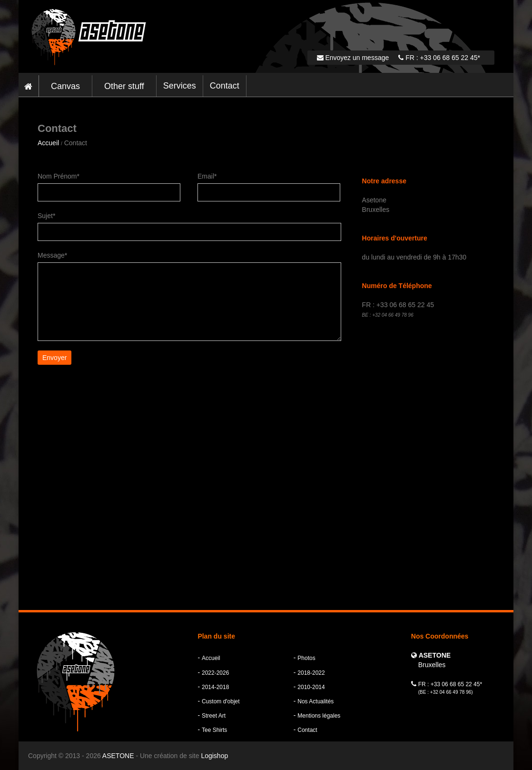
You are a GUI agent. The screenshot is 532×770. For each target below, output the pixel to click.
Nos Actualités (315, 701)
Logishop (214, 756)
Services (180, 86)
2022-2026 (215, 673)
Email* (207, 176)
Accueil (48, 143)
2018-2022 (311, 673)
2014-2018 (215, 687)
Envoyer (54, 358)
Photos (306, 658)
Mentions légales (319, 716)
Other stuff (124, 86)
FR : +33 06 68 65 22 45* (439, 58)
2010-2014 (311, 687)
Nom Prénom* (59, 176)
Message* (52, 255)
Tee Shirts (214, 730)
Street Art (214, 716)
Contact (225, 86)
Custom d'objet (221, 701)
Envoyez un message (353, 58)
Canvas (65, 86)
